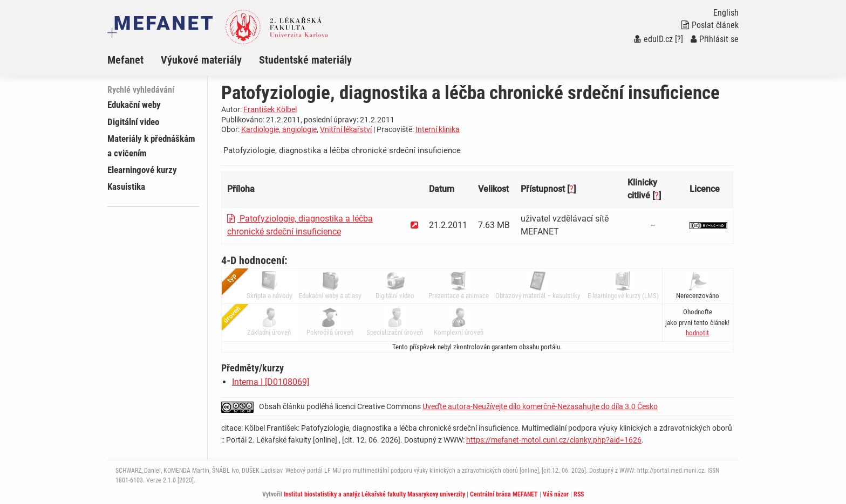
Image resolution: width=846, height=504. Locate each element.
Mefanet (125, 60)
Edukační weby (134, 105)
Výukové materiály (201, 60)
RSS (579, 494)
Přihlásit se (715, 39)
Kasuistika (126, 187)
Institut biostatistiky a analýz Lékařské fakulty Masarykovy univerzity (374, 494)
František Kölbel (270, 109)
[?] (679, 39)
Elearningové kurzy (142, 170)
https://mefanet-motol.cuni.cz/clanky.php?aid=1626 (554, 440)
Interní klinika (438, 129)
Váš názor (556, 494)
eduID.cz (653, 39)
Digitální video (133, 122)
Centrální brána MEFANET (504, 494)
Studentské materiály (305, 60)
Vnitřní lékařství (346, 129)
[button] (697, 333)
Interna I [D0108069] (271, 382)
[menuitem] (134, 60)
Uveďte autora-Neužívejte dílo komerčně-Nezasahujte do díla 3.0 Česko (540, 406)
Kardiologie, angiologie (279, 129)
